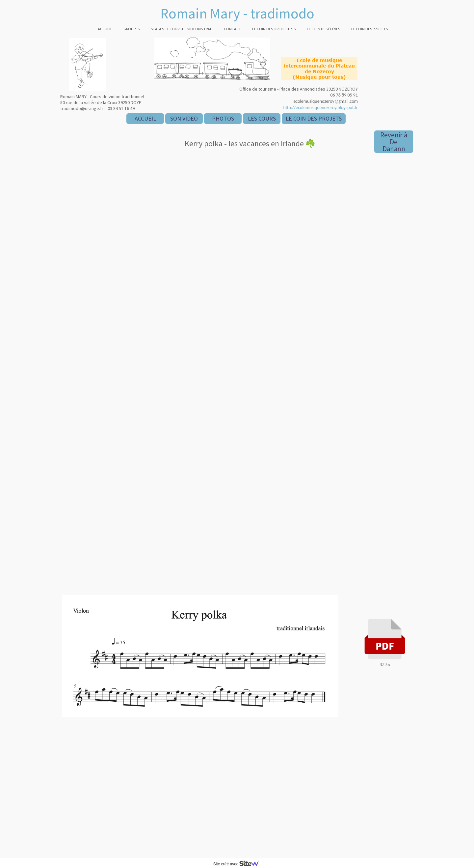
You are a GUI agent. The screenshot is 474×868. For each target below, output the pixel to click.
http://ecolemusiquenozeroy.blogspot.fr (320, 108)
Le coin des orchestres (274, 29)
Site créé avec (239, 864)
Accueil (105, 29)
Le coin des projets (369, 29)
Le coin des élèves (323, 29)
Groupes (132, 29)
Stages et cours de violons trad (182, 29)
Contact (232, 29)
